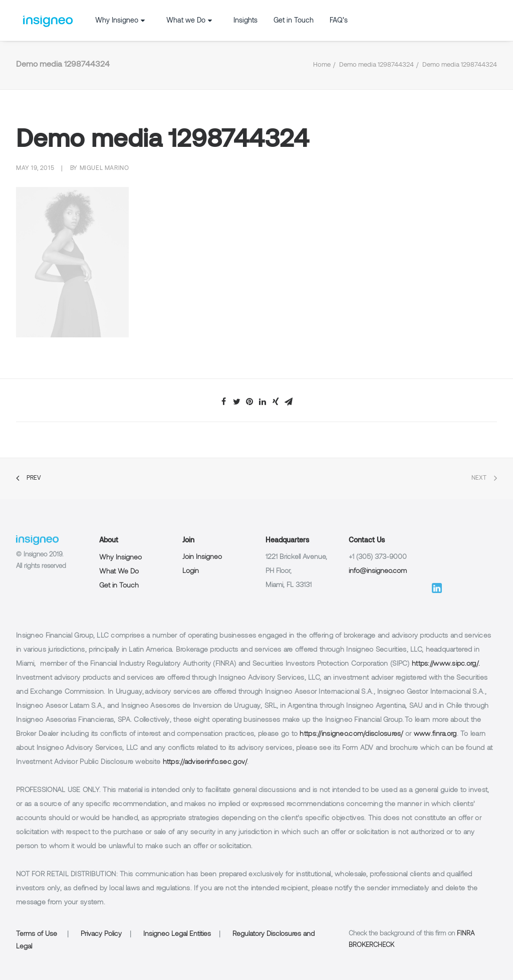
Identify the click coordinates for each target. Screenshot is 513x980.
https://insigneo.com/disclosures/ (351, 734)
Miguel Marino (104, 168)
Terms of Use (37, 934)
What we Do (190, 21)
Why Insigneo (121, 21)
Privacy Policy (101, 934)
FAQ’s (339, 21)
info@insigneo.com (378, 571)
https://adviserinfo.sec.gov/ (205, 762)
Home (322, 65)
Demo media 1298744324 (376, 65)
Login (191, 571)
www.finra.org (435, 734)
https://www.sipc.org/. (446, 664)
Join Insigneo (202, 557)
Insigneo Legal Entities (177, 934)
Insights (245, 21)
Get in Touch (294, 21)
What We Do (119, 572)
